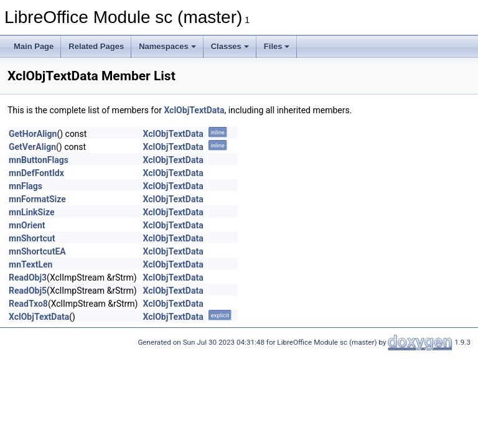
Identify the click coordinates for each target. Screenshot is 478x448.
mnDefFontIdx (36, 173)
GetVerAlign (32, 147)
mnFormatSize (37, 199)
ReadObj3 (28, 278)
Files (277, 46)
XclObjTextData (194, 110)
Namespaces (167, 46)
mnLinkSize (31, 212)
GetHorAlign (33, 134)
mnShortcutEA (37, 251)
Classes (230, 46)
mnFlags (26, 186)
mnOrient (27, 225)
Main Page (34, 46)
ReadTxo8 (28, 304)
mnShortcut (32, 238)
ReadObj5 (28, 291)
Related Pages (96, 46)
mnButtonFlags (39, 160)
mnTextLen (30, 264)
